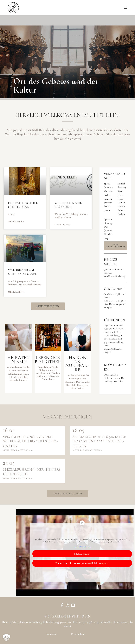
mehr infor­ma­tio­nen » (18, 450)
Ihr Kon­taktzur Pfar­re (78, 364)
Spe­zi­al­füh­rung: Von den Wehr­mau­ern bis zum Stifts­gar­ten (30, 441)
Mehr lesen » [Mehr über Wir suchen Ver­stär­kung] (62, 225)
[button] (126, 8)
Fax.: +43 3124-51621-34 (85, 622)
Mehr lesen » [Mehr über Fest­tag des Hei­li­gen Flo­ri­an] (16, 221)
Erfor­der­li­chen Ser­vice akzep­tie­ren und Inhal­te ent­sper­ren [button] (82, 563)
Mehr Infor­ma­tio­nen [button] (82, 547)
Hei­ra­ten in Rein (18, 360)
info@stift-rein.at (109, 622)
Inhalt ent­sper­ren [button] (82, 554)
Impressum (52, 634)
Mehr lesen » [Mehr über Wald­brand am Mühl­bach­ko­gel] (16, 292)
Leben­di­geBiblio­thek (48, 360)
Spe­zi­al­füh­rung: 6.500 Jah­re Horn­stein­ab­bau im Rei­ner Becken (122, 199)
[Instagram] (67, 605)
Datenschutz (78, 634)
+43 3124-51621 (63, 622)
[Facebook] (62, 605)
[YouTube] (73, 605)
